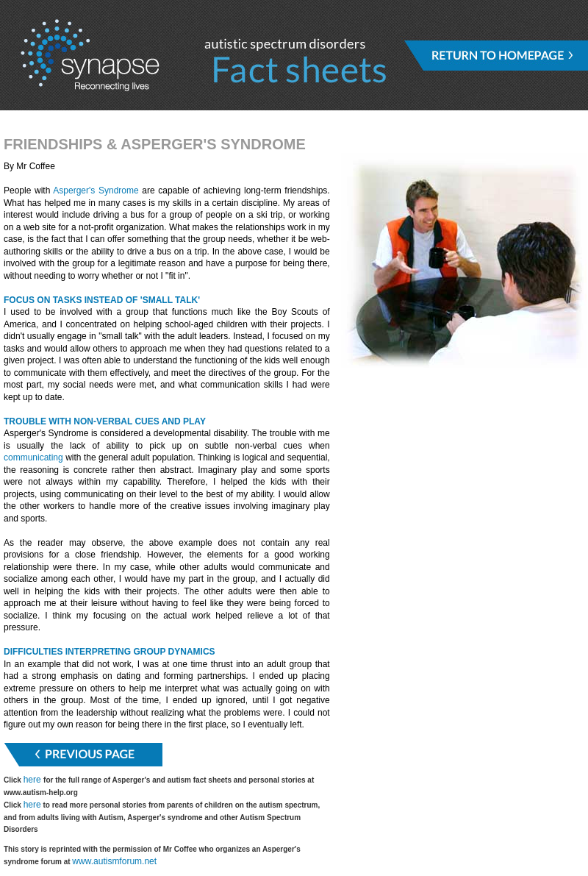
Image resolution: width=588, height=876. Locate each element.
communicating (33, 457)
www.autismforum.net (114, 861)
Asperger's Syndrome (96, 190)
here (33, 780)
